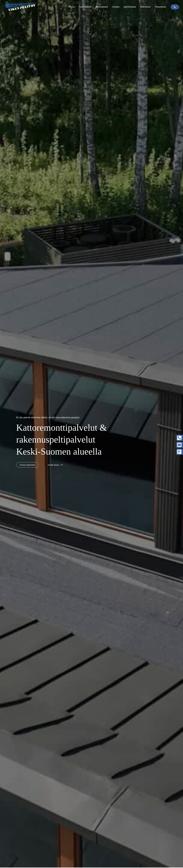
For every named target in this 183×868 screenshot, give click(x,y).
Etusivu (72, 7)
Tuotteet (116, 7)
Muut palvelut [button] (102, 7)
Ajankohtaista (130, 7)
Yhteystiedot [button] (160, 7)
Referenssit (145, 7)
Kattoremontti (85, 7)
